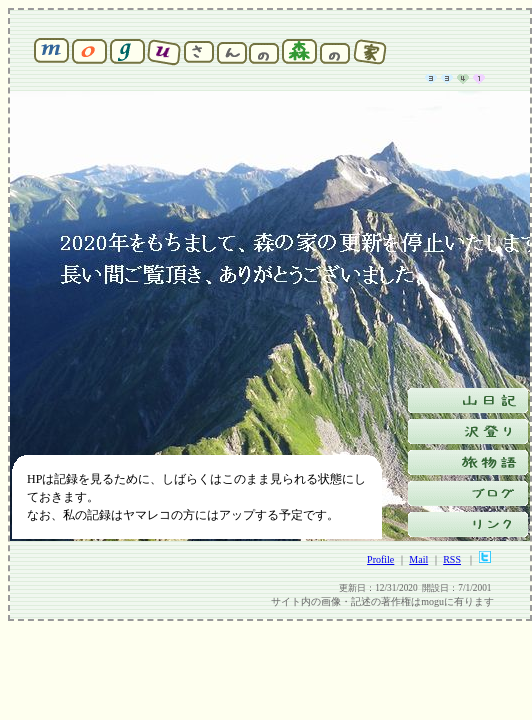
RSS (452, 559)
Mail (418, 559)
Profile (380, 559)
